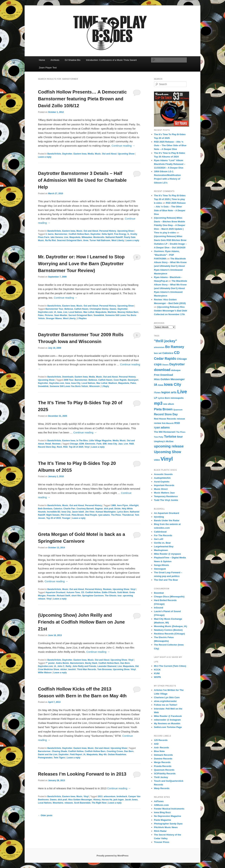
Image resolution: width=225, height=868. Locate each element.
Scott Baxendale (82, 803)
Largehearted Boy (164, 546)
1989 (113, 505)
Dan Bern (125, 663)
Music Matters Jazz (164, 493)
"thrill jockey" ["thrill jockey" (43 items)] (165, 341)
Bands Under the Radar (167, 520)
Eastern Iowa (80, 154)
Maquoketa (75, 237)
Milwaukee (87, 237)
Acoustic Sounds (163, 474)
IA (55, 312)
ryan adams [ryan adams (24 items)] (162, 427)
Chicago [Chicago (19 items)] (182, 359)
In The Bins (82, 441)
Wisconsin (94, 386)
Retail (48, 444)
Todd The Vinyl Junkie (166, 500)
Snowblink (99, 315)
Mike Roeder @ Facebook (168, 716)
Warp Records (162, 788)
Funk (99, 444)
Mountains (58, 803)
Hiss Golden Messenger (80, 800)
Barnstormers (77, 663)
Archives (55, 60)
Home (42, 60)
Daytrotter (67, 154)
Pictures (49, 315)
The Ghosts (111, 596)
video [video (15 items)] (157, 460)
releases (69, 803)
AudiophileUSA (162, 478)
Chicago (74, 444)
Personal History (108, 231)
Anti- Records (161, 748)
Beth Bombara (45, 509)
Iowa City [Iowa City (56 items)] (173, 384)
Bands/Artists (54, 154)
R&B (131, 444)
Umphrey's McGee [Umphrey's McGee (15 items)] (164, 441)
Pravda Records (163, 766)
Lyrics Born (123, 512)
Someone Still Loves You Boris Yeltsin (69, 386)
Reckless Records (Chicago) (169, 634)
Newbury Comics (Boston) (168, 630)
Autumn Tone (73, 592)
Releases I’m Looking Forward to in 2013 (82, 774)
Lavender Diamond (107, 666)
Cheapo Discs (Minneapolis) (169, 597)
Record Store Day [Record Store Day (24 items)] (166, 414)
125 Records (161, 740)
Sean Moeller (61, 315)
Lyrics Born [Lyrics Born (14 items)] (164, 398)
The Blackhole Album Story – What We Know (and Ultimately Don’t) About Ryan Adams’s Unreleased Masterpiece (170, 266)
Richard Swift (64, 596)
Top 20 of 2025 (76, 447)
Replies (82, 318)
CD (83, 592)
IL (128, 234)
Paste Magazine (163, 820)
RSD (65, 447)
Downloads (68, 377)
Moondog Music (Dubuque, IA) (171, 626)
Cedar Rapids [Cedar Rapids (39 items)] (165, 359)
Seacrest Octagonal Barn (70, 240)
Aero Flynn (122, 505)
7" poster (50, 663)
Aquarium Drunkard (55, 592)
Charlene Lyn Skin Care (167, 697)
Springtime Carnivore (93, 596)
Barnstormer (61, 234)
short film (76, 596)
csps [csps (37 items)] (158, 364)
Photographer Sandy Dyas (168, 824)
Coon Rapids (120, 380)
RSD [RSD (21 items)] (177, 423)
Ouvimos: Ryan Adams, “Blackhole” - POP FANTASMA (167, 255)
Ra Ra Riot (51, 240)
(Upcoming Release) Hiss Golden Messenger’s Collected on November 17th (171, 311)
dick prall (109, 509)
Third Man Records (87, 669)
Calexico (58, 509)
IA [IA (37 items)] (156, 385)
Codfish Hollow (93, 592)
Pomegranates (45, 758)
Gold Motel (123, 592)
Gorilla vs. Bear (162, 543)
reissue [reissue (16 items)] (181, 419)
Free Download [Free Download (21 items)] (163, 375)
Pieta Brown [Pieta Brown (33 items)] (163, 409)
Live (66, 237)
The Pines (116, 515)
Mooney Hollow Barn (128, 312)
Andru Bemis (62, 663)
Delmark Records (163, 755)
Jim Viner (90, 512)
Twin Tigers (59, 758)
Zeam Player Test (48, 68)
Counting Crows (115, 751)
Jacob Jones (131, 800)
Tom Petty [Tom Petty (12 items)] (159, 437)
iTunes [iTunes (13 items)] (157, 393)
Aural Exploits (162, 482)
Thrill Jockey (161, 777)
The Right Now (99, 803)
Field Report (76, 754)
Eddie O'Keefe (109, 592)
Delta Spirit (107, 234)
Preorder (51, 596)
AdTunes (159, 801)
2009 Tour (69, 380)
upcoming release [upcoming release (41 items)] (169, 446)
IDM (105, 444)
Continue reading (123, 146)
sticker (64, 669)
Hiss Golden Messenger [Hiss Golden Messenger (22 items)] (169, 379)
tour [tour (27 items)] (180, 437)
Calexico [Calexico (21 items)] (168, 353)
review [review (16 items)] (158, 423)
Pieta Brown (78, 515)
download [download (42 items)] (162, 370)
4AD (156, 744)
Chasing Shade (60, 751)
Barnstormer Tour (54, 309)
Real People (91, 515)
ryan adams (104, 515)
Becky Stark (91, 663)
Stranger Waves (54, 318)
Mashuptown (161, 550)
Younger (66, 518)
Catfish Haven (81, 309)
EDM (82, 444)
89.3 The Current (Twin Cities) (170, 666)
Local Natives (75, 312)
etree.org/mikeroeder (165, 701)
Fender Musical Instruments (169, 809)
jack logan (119, 800)
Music (98, 154)
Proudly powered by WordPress (112, 856)
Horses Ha (107, 800)
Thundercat (128, 515)
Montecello (99, 237)
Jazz (120, 444)
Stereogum (160, 569)
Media (91, 154)
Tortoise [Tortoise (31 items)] (170, 437)
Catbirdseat (160, 532)
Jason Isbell (78, 512)
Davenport (133, 380)
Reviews (56, 444)
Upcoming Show (126, 154)
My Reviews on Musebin (167, 723)
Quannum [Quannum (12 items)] (178, 410)
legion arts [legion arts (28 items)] (169, 392)
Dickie (118, 509)
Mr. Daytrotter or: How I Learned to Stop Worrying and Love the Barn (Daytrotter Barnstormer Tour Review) (81, 264)
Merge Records (162, 762)
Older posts (45, 815)
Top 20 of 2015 (53, 518)
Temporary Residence (166, 496)
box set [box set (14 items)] (158, 353)
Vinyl (87, 447)
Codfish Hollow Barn (79, 234)
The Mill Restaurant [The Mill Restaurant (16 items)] (165, 432)
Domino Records (163, 759)
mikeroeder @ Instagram (167, 720)
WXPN (157, 677)
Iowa (60, 312)
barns (51, 234)
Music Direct (161, 489)
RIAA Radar (160, 831)
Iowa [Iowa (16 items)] (161, 385)
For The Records (163, 535)
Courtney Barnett (85, 509)
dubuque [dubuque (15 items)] (176, 370)
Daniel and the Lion (48, 754)
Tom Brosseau (104, 669)
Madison (113, 383)
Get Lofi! (159, 539)
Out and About (109, 154)
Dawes (113, 309)
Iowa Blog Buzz (162, 812)
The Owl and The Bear (166, 580)
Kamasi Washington (106, 512)
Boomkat (159, 593)
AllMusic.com (161, 805)
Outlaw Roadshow (117, 754)
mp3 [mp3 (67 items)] (158, 403)
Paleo (41, 315)
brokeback (122, 796)
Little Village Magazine (100, 441)
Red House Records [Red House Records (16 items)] (165, 419)
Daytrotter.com (45, 312)
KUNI (157, 673)
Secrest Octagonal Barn (80, 315)
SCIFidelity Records (165, 774)
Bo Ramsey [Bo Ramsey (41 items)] (175, 347)
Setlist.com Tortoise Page (168, 727)
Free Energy (120, 234)
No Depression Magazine (168, 816)
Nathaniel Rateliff (114, 237)
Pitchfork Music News (166, 827)
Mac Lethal (89, 312)
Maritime (112, 312)
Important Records (164, 485)
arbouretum (110, 796)
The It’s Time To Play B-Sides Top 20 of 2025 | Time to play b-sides (170, 199)
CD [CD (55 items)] (177, 353)
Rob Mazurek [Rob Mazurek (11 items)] (168, 423)
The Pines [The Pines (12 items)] (181, 432)
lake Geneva (57, 237)
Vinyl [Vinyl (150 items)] (167, 459)
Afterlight (134, 505)
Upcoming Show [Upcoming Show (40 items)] (168, 452)
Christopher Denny (99, 309)
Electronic (90, 444)
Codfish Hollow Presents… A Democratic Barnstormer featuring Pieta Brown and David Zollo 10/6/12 (82, 99)
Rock (59, 447)
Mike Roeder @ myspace (167, 554)
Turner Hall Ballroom (100, 240)
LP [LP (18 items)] (156, 398)
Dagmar (99, 509)
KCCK (157, 670)
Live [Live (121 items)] (182, 392)
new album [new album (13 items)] (168, 404)
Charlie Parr (69, 509)
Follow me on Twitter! (166, 705)
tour (120, 596)
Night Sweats (53, 515)
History (97, 800)
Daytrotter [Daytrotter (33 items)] (177, 364)
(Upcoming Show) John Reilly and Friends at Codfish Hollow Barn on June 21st (81, 622)
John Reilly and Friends (84, 666)
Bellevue (69, 309)
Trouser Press (162, 842)
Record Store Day (47, 447)
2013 (100, 796)
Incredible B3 (54, 512)
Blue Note (159, 751)
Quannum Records (164, 770)
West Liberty (118, 240)
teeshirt (72, 669)
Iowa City (76, 383)
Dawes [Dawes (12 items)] (165, 365)
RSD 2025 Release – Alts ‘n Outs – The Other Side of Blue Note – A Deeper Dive (170, 145)
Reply (105, 386)
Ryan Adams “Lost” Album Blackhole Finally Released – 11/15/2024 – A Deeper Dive (170, 164)
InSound (159, 608)
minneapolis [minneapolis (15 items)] (177, 398)
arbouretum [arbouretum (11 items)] (159, 347)
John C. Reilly (64, 666)
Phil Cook (65, 515)
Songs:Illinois (161, 565)
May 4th (103, 754)
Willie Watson (45, 673)
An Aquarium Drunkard (167, 513)
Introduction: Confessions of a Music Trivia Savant (111, 60)
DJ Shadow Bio (73, 60)
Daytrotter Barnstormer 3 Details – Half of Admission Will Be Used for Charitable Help (82, 180)
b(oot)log (159, 517)
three (86, 240)
